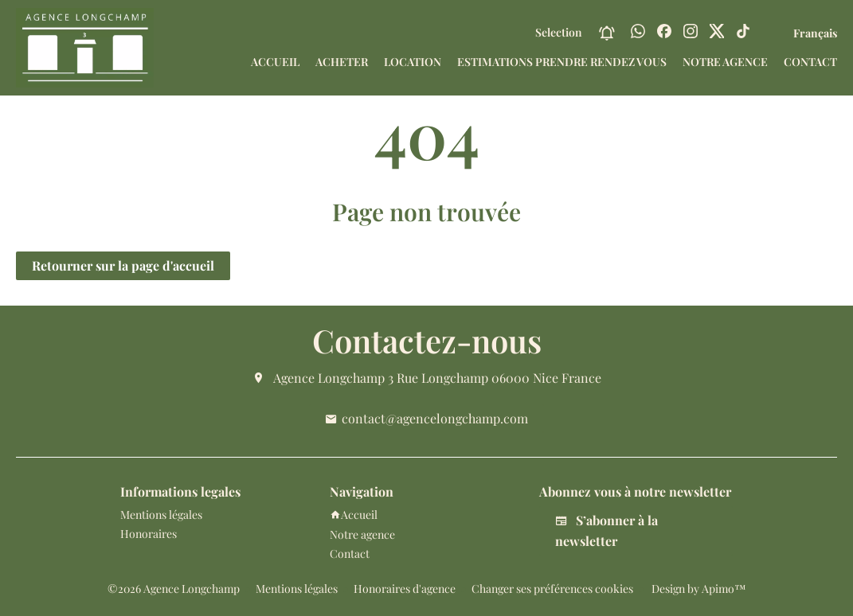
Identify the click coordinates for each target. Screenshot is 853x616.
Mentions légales (297, 589)
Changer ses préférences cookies (552, 589)
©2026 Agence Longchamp (174, 589)
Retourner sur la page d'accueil (123, 265)
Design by (698, 589)
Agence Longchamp (329, 378)
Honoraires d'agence (405, 589)
